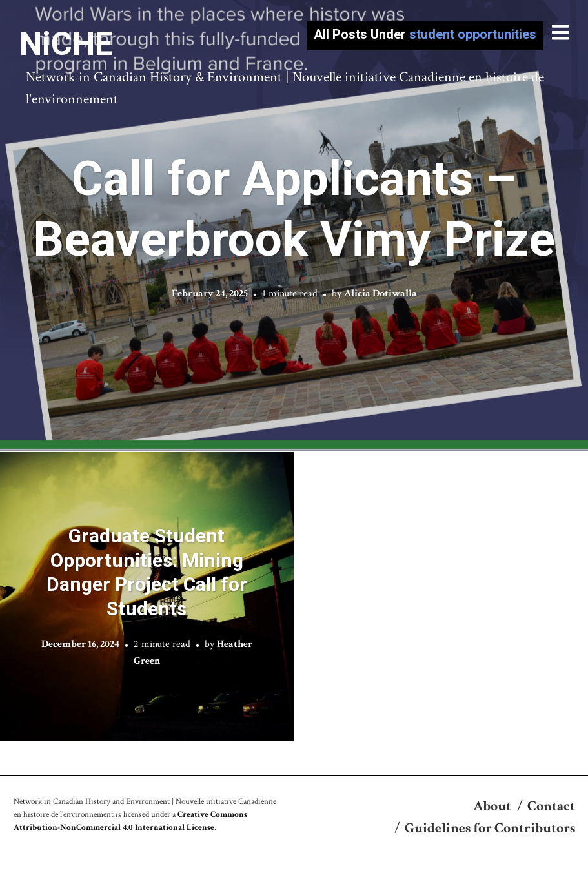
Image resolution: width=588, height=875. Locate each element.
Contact (551, 806)
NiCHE (66, 44)
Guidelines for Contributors (490, 828)
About (492, 806)
